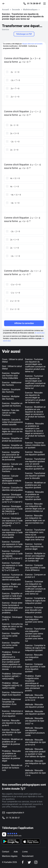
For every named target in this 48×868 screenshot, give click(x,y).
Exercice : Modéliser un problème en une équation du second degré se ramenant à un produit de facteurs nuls (35, 413)
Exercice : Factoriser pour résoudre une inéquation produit (34, 610)
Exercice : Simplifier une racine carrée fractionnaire (11, 645)
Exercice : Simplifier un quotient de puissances (12, 447)
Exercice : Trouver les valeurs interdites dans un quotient (35, 445)
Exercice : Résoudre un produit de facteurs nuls (12, 768)
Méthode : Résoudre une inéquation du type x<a (35, 763)
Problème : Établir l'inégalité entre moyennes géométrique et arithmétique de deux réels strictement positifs (35, 683)
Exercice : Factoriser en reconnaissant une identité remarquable (12, 577)
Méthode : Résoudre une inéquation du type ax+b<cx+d (35, 742)
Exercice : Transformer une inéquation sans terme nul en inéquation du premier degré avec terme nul (35, 535)
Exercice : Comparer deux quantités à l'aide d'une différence (35, 568)
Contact (6, 852)
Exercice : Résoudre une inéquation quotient (34, 657)
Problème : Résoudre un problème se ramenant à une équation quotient (34, 496)
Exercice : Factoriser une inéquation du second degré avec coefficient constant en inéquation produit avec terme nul (35, 588)
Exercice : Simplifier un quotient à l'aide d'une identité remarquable (12, 596)
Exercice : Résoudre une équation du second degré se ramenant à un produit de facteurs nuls (35, 398)
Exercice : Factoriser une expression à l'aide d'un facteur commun (12, 544)
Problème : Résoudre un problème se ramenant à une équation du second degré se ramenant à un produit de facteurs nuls (35, 431)
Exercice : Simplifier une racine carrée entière (11, 636)
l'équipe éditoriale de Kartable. (32, 44)
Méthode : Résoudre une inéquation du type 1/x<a (35, 773)
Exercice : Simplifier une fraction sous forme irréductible (11, 376)
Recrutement (28, 856)
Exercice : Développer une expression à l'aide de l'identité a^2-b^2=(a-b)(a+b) (12, 522)
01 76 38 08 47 (34, 4)
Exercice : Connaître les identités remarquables (12, 489)
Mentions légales (10, 856)
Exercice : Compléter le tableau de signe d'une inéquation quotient (35, 648)
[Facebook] (23, 862)
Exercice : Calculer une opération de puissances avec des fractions (12, 468)
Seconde (16, 10)
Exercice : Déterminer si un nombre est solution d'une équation (12, 714)
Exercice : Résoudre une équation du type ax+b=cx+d (12, 732)
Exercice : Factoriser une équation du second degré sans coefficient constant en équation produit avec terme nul (35, 365)
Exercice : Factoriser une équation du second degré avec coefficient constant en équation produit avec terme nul (35, 382)
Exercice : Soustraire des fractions (11, 391)
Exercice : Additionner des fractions (12, 384)
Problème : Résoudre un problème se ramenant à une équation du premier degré (11, 756)
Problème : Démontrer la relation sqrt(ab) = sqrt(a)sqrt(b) (12, 676)
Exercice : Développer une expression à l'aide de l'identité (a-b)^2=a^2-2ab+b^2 (12, 510)
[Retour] (5, 3)
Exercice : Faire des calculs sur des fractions (11, 413)
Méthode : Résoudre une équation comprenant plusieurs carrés (35, 732)
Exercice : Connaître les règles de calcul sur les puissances (12, 431)
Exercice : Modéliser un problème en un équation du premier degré (12, 743)
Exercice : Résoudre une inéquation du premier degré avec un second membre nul (35, 507)
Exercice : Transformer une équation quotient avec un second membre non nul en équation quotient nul (35, 464)
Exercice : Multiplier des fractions (11, 398)
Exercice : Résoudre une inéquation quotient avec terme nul (34, 621)
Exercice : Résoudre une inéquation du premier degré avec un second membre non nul (35, 520)
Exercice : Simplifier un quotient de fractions (12, 405)
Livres (25, 852)
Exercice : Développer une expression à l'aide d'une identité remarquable (12, 534)
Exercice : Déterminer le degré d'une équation (12, 694)
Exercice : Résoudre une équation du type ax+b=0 (12, 723)
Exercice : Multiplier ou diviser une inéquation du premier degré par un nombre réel (35, 557)
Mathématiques (30, 10)
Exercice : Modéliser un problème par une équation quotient (35, 485)
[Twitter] (29, 862)
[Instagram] (36, 862)
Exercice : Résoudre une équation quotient (35, 453)
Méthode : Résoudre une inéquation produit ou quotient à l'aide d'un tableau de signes (35, 753)
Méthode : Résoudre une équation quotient (35, 713)
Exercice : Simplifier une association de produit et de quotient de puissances (12, 456)
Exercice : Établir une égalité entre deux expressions (11, 587)
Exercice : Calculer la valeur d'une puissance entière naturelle (12, 422)
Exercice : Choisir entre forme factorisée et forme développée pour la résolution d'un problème (12, 608)
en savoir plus (40, 333)
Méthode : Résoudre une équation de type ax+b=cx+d (34, 698)
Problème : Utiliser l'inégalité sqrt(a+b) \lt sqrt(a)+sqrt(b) (12, 685)
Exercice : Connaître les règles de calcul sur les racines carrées (12, 626)
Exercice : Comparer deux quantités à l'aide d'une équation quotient (35, 668)
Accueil (5, 10)
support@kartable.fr (15, 813)
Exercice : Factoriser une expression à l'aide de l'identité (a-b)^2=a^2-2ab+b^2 (12, 567)
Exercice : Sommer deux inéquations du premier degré (34, 547)
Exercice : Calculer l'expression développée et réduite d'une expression (12, 479)
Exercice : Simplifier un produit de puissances (12, 440)
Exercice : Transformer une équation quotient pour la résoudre (35, 476)
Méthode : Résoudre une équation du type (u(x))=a (35, 721)
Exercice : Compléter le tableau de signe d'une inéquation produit (35, 601)
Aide (16, 852)
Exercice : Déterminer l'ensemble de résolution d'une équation (11, 703)
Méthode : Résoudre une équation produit (34, 706)
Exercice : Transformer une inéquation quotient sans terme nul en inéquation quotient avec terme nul (35, 635)
